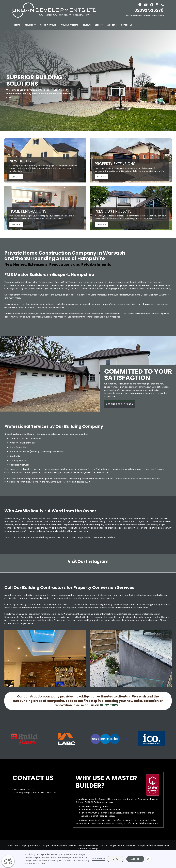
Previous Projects (69, 25)
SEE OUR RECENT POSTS (120, 404)
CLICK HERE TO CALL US (8, 861)
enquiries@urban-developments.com (145, 15)
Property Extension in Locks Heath (60, 845)
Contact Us (127, 25)
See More (16, 177)
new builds (93, 285)
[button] (30, 25)
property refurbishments (134, 285)
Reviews (87, 25)
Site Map (93, 849)
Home (17, 25)
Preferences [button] (99, 859)
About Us (112, 25)
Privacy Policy (82, 860)
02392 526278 (149, 10)
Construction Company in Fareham (24, 845)
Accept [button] (135, 859)
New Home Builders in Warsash (93, 845)
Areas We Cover (48, 25)
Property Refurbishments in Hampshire (129, 845)
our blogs (143, 304)
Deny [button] (115, 859)
